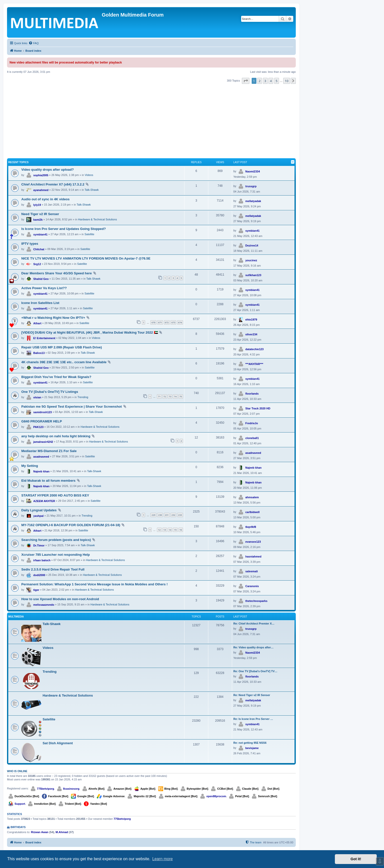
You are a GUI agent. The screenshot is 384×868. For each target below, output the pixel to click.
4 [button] (271, 81)
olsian (37, 397)
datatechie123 (255, 349)
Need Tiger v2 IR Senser (40, 214)
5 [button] (277, 81)
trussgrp (251, 186)
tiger (36, 590)
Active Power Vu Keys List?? (44, 288)
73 (170, 396)
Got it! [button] (356, 859)
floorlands (252, 394)
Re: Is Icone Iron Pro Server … (253, 719)
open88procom (216, 796)
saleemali (252, 571)
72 (165, 396)
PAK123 (38, 427)
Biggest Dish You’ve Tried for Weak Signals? (56, 377)
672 (167, 322)
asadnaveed (41, 457)
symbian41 (40, 234)
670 (153, 322)
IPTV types (30, 244)
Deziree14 (252, 245)
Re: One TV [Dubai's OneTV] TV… (255, 671)
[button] (246, 81)
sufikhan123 (253, 275)
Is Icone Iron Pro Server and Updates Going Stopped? (64, 229)
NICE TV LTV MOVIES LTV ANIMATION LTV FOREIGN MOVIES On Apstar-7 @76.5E (86, 258)
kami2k (38, 220)
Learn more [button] (162, 859)
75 (181, 396)
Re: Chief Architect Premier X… (254, 624)
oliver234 (251, 334)
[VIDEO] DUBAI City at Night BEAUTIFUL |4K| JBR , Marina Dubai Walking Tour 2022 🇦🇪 (90, 332)
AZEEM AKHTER (44, 501)
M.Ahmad (62, 832)
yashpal (38, 516)
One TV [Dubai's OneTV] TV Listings (50, 392)
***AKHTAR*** (254, 364)
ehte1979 (251, 320)
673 (173, 322)
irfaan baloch (42, 560)
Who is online (17, 771)
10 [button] (287, 81)
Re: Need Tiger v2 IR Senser (252, 695)
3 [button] (265, 81)
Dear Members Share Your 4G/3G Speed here (57, 273)
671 (160, 322)
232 (173, 515)
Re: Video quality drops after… (254, 647)
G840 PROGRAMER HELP (42, 421)
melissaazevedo (44, 605)
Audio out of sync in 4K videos (45, 199)
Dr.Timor (39, 545)
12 (159, 530)
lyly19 (37, 205)
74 (175, 396)
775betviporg (45, 789)
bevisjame (252, 748)
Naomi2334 (253, 171)
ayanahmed (41, 190)
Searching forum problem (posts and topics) (56, 540)
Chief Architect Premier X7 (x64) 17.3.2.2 (53, 184)
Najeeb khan (41, 471)
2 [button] (260, 81)
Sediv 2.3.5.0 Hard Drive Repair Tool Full (53, 569)
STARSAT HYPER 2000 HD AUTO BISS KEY (55, 495)
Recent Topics (18, 162)
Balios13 (39, 353)
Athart (37, 323)
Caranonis (252, 586)
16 (181, 530)
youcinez (251, 260)
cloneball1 (252, 438)
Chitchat (39, 249)
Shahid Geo (41, 279)
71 (159, 396)
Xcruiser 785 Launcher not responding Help (56, 555)
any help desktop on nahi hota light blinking (56, 436)
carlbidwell (253, 512)
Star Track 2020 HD (258, 408)
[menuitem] (34, 43)
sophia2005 (41, 175)
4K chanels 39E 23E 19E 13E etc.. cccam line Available (64, 362)
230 (160, 515)
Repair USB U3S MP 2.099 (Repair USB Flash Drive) (62, 347)
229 (153, 515)
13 (165, 530)
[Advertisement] (151, 121)
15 (175, 530)
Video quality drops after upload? (47, 170)
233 (180, 515)
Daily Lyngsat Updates (39, 510)
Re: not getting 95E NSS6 (250, 743)
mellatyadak (253, 201)
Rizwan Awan (40, 832)
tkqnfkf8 (251, 527)
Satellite (89, 234)
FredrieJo (252, 423)
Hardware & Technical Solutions (97, 219)
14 (170, 530)
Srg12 (37, 264)
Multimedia (16, 617)
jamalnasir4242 (43, 442)
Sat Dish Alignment (58, 743)
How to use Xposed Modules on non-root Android (60, 599)
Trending (83, 397)
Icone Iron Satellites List (40, 303)
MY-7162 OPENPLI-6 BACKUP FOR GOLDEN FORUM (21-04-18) (71, 525)
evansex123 (253, 542)
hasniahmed (253, 556)
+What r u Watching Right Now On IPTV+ (53, 318)
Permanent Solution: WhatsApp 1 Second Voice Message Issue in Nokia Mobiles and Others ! (94, 584)
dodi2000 (39, 575)
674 (180, 322)
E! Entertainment (44, 338)
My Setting (30, 466)
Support (20, 804)
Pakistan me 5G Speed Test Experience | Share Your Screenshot (72, 407)
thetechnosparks (256, 601)
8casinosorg (71, 789)
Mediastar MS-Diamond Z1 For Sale (49, 451)
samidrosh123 (43, 412)
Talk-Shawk (92, 190)
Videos (89, 175)
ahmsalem (252, 497)
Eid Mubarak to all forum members (48, 481)
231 (167, 515)
